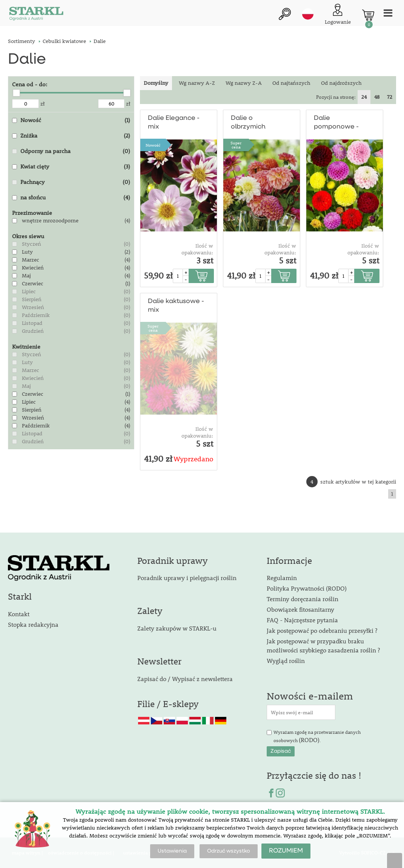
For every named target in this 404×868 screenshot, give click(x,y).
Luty (27, 252)
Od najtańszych (291, 83)
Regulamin (282, 578)
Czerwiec (33, 283)
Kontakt (19, 614)
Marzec (31, 260)
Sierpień (32, 299)
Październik (36, 315)
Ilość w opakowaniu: (197, 249)
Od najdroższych (341, 83)
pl (308, 14)
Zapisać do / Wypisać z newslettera (185, 679)
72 (390, 97)
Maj (26, 276)
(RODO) (309, 740)
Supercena (236, 145)
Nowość (153, 145)
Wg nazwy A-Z (197, 83)
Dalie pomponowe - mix (336, 123)
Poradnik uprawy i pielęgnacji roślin (187, 578)
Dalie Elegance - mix (174, 122)
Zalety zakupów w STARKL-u (177, 628)
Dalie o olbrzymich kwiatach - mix (254, 123)
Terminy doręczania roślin (303, 599)
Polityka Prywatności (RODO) (307, 588)
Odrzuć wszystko (229, 851)
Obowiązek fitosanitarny (300, 609)
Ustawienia (172, 851)
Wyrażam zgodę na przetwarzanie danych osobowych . (317, 736)
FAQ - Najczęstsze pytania (302, 620)
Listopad (32, 323)
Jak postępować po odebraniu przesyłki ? (322, 630)
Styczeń (31, 244)
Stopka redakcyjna (33, 624)
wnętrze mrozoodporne (50, 220)
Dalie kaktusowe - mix (176, 306)
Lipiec (29, 291)
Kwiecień (33, 268)
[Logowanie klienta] (338, 15)
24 (364, 97)
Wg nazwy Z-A (244, 83)
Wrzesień (33, 307)
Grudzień (33, 331)
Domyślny (156, 83)
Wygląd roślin (286, 661)
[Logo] (36, 15)
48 (377, 97)
